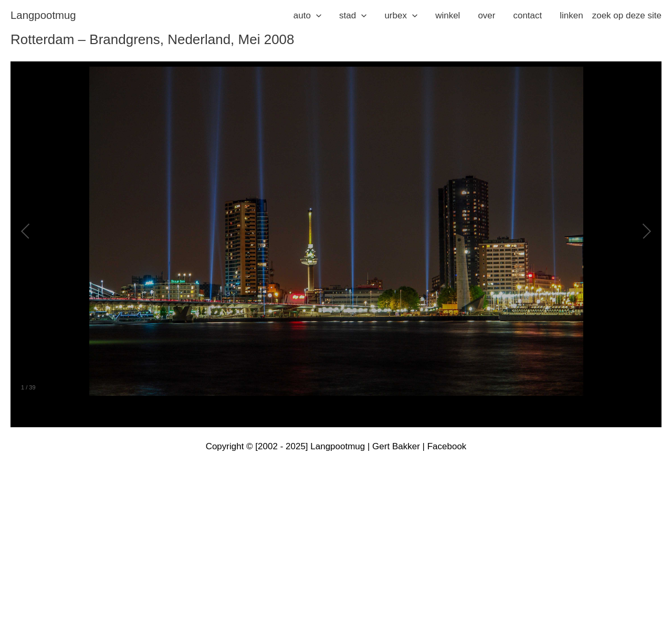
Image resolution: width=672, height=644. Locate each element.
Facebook (447, 446)
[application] (316, 16)
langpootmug (43, 15)
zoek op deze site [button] (627, 15)
